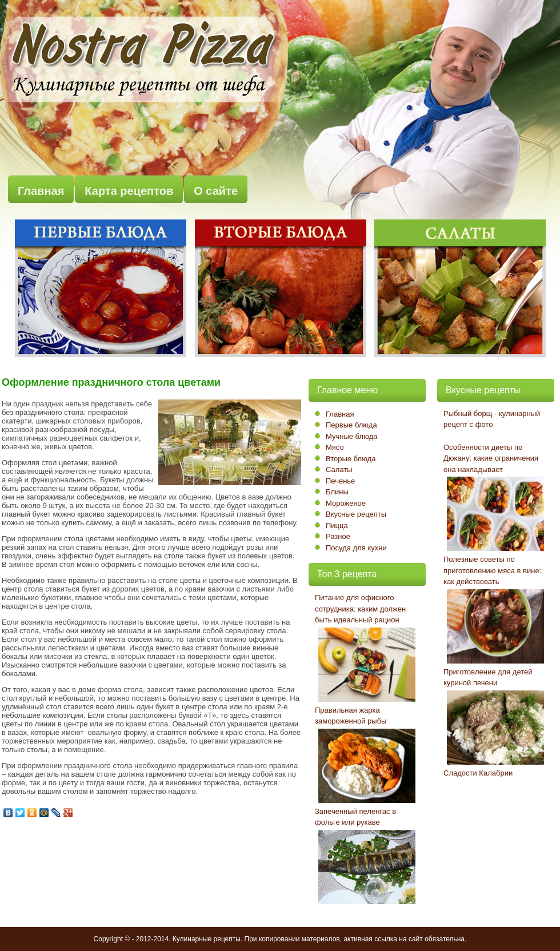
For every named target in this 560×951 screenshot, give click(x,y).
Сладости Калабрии (478, 773)
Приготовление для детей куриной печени (488, 678)
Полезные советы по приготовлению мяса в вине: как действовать (492, 570)
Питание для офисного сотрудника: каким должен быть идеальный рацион (360, 609)
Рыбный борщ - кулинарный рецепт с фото (492, 419)
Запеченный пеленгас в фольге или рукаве (355, 817)
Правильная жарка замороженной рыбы (351, 716)
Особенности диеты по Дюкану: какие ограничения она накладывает (491, 458)
